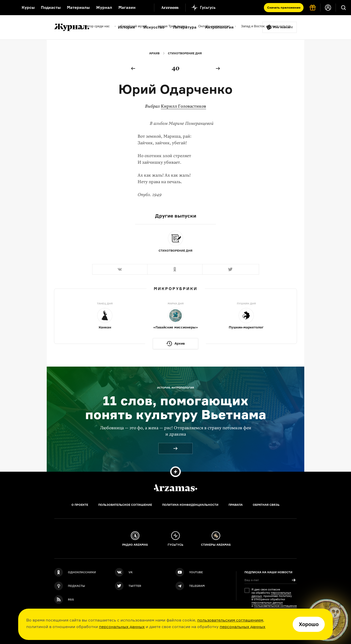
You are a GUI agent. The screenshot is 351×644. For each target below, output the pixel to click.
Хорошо (309, 624)
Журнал (104, 7)
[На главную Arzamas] (8, 8)
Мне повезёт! (283, 27)
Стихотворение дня (185, 53)
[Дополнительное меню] (145, 8)
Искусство (154, 27)
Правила (236, 505)
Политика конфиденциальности (190, 505)
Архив (154, 53)
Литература (185, 27)
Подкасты (51, 7)
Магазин (127, 7)
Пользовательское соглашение (125, 505)
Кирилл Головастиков (183, 106)
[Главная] (175, 488)
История (126, 27)
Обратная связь (266, 505)
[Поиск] (343, 8)
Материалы (78, 7)
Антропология (219, 27)
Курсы (28, 7)
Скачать (284, 7)
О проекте (80, 505)
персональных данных (122, 627)
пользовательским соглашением (230, 620)
